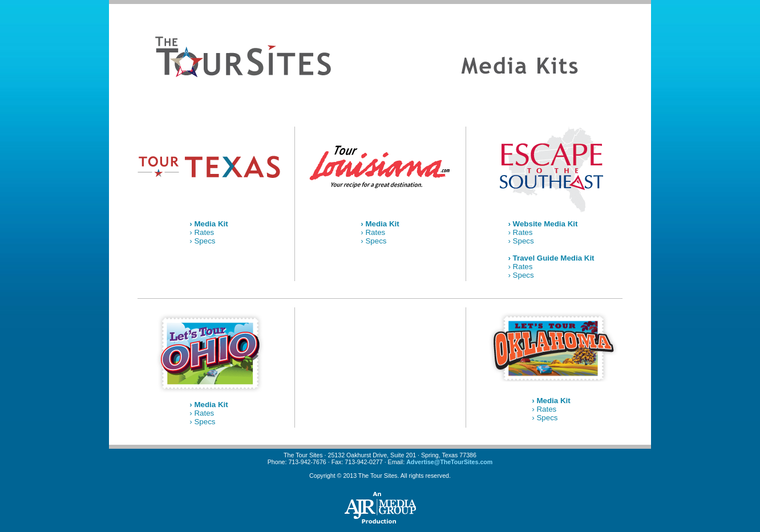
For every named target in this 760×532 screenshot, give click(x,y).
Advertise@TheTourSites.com (449, 462)
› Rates (202, 232)
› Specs (202, 241)
